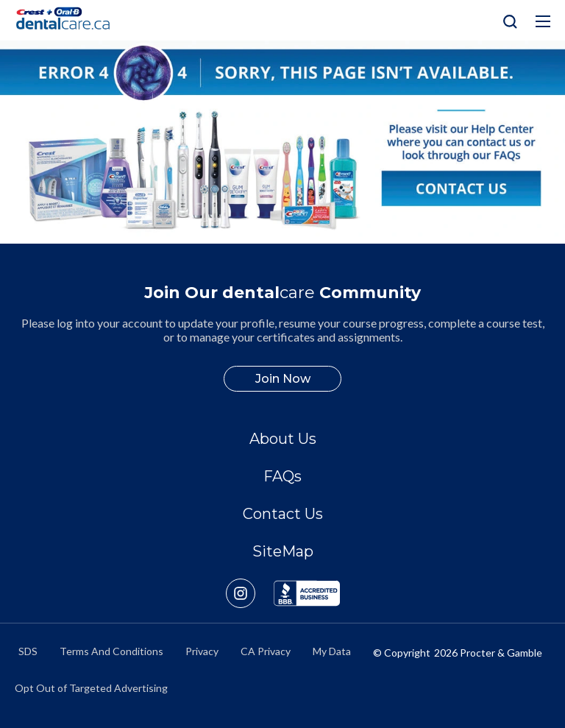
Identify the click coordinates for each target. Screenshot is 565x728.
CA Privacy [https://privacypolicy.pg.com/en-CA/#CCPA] (266, 651)
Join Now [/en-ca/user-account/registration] (283, 379)
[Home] (69, 20)
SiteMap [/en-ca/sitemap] (283, 551)
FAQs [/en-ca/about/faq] (282, 476)
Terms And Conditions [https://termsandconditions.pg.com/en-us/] (111, 651)
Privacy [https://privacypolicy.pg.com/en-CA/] (202, 651)
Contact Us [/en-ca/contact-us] (283, 514)
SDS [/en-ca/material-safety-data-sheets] (28, 651)
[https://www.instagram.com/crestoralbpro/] (250, 593)
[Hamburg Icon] (543, 21)
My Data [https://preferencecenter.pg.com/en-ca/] (332, 651)
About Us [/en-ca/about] (283, 439)
